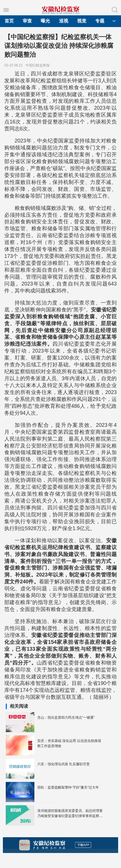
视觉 (82, 21)
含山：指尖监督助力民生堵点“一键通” (66, 717)
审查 (27, 21)
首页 (9, 21)
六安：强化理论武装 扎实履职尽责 (64, 764)
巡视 (64, 21)
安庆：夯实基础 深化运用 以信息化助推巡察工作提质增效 (69, 743)
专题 (100, 21)
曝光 (45, 21)
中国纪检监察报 (39, 65)
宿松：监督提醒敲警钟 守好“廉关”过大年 (68, 787)
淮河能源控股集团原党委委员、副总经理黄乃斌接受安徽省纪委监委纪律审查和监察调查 (70, 814)
